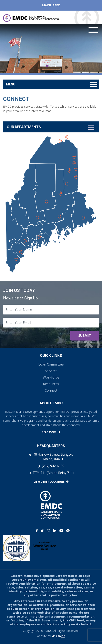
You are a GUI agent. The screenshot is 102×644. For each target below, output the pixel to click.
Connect (51, 390)
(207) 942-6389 (53, 466)
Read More (49, 432)
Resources (51, 384)
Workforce (51, 377)
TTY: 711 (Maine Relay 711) (53, 473)
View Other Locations (49, 482)
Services (51, 371)
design (59, 636)
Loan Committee (51, 364)
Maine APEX (51, 5)
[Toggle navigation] (51, 127)
